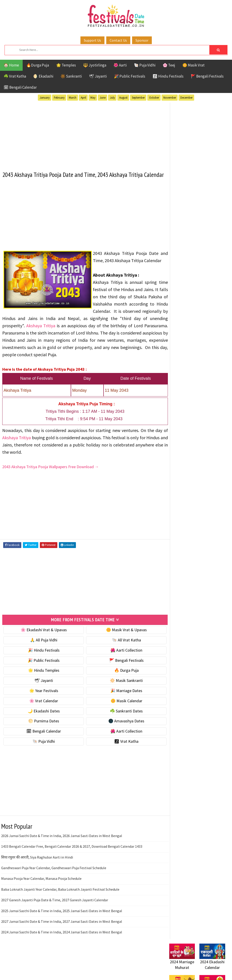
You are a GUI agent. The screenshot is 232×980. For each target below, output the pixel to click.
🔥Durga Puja (38, 65)
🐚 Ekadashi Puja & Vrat (189, 229)
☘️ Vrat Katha (15, 76)
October (154, 98)
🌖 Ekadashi (43, 76)
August (123, 98)
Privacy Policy (179, 587)
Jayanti (209, 421)
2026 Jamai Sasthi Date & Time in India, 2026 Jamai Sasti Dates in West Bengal (62, 852)
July (112, 98)
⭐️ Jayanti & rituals (185, 248)
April (83, 98)
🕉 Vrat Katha (120, 757)
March (73, 98)
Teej (190, 452)
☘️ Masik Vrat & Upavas (189, 239)
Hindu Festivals (183, 421)
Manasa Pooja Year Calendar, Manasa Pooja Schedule (41, 894)
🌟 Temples (66, 65)
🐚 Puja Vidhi (145, 65)
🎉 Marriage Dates (120, 706)
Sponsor (142, 40)
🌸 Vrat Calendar (42, 717)
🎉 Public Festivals (130, 76)
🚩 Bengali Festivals (207, 76)
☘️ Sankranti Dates (120, 727)
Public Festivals (184, 437)
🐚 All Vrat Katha (121, 656)
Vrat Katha (179, 460)
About (172, 564)
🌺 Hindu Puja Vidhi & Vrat (191, 258)
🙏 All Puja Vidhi (42, 656)
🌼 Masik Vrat (193, 65)
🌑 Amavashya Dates (120, 737)
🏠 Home (11, 65)
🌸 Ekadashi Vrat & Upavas (42, 646)
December (186, 98)
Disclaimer (176, 580)
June (103, 98)
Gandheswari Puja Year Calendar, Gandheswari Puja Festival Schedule (54, 884)
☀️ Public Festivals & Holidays (194, 267)
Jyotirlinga (180, 429)
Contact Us (118, 40)
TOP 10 (175, 452)
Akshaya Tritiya (141, 334)
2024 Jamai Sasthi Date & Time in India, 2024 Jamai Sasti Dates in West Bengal (62, 948)
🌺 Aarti (120, 65)
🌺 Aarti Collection (120, 666)
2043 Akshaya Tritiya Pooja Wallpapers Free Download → (51, 483)
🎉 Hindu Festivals (42, 666)
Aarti (206, 405)
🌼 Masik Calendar (121, 717)
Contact (174, 572)
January (45, 98)
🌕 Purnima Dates (42, 737)
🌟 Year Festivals (42, 706)
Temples (207, 452)
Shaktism (201, 445)
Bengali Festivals (185, 413)
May (93, 98)
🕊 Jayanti (98, 76)
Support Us (92, 40)
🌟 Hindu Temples (42, 686)
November (170, 98)
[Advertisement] (81, 134)
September (138, 98)
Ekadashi (213, 413)
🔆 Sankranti (71, 76)
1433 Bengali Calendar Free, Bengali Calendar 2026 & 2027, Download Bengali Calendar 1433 (72, 862)
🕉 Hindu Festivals (168, 76)
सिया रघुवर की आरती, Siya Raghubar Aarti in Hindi (37, 873)
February (59, 98)
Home (172, 557)
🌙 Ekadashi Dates (42, 727)
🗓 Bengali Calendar (20, 87)
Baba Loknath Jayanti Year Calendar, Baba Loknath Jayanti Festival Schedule (60, 905)
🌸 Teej (169, 65)
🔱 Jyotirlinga (95, 65)
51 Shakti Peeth (183, 405)
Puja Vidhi (212, 437)
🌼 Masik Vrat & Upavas (121, 646)
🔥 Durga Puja (121, 686)
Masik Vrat (205, 429)
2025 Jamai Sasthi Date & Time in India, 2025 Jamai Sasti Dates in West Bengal (62, 926)
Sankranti (178, 445)
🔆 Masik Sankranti (120, 696)
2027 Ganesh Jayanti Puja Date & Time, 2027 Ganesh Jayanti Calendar (55, 916)
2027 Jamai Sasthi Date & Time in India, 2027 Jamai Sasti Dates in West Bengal (62, 937)
